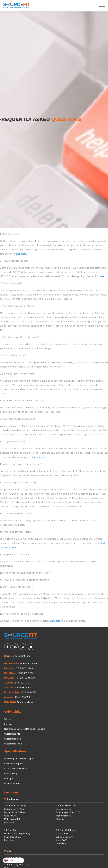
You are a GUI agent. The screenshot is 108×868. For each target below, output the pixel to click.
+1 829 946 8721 (28, 692)
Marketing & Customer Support (19, 759)
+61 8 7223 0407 (22, 683)
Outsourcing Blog (13, 739)
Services (8, 724)
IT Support (9, 778)
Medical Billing (11, 774)
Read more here (40, 457)
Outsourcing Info (12, 734)
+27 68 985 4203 (26, 688)
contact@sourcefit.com (17, 656)
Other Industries (12, 783)
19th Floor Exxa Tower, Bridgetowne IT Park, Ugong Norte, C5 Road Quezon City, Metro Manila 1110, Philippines (15, 814)
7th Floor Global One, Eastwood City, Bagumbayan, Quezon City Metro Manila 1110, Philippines (69, 812)
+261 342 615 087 (26, 702)
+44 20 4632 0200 (25, 678)
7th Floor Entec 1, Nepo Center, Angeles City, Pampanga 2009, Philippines (17, 835)
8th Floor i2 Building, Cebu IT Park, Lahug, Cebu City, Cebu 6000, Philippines (66, 837)
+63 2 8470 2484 (24, 668)
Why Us (8, 719)
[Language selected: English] (13, 860)
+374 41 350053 (22, 697)
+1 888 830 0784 (25, 673)
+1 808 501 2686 (29, 664)
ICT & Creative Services (16, 769)
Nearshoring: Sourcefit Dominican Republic (25, 729)
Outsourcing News (13, 744)
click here (21, 254)
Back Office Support (14, 764)
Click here (55, 621)
